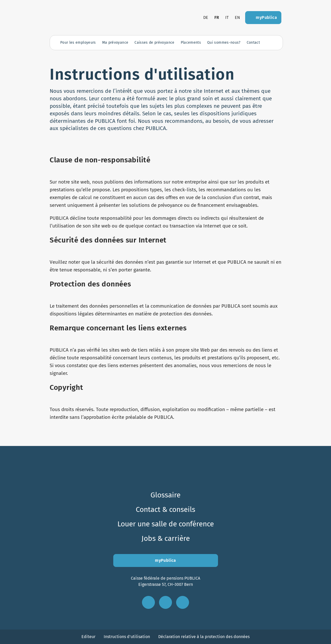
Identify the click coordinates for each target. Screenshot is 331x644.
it (227, 17)
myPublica (165, 560)
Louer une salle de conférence (166, 524)
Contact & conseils (165, 509)
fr (217, 17)
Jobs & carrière (166, 538)
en (237, 17)
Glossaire (165, 495)
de (206, 17)
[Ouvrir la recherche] (270, 43)
